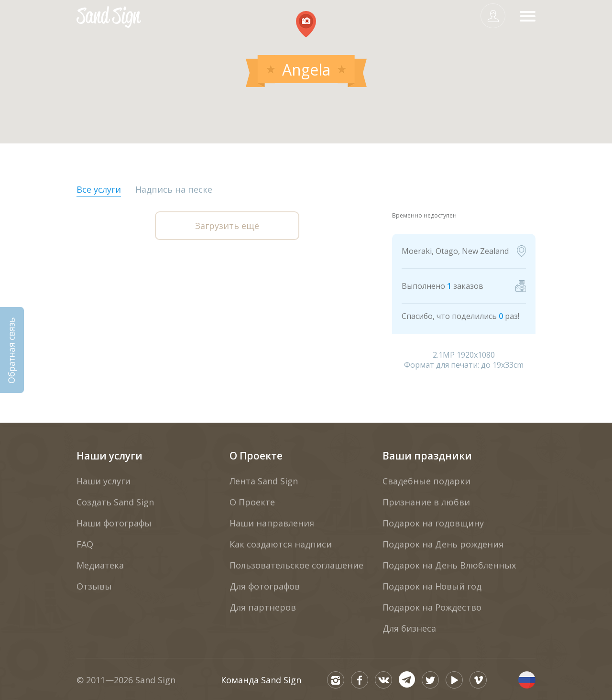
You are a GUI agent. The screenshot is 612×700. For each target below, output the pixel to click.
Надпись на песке (174, 189)
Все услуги (99, 189)
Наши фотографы (114, 523)
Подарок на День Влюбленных (449, 565)
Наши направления (272, 523)
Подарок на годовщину (433, 523)
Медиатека (100, 565)
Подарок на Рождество (432, 607)
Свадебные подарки (426, 481)
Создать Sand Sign (115, 502)
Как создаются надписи (281, 544)
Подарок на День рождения (443, 544)
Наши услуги (109, 456)
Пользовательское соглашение (296, 565)
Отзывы (94, 586)
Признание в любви (426, 502)
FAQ (85, 544)
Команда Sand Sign (261, 680)
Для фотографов (265, 586)
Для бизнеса (409, 628)
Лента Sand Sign (264, 481)
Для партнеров (263, 607)
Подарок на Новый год (432, 586)
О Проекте (256, 456)
